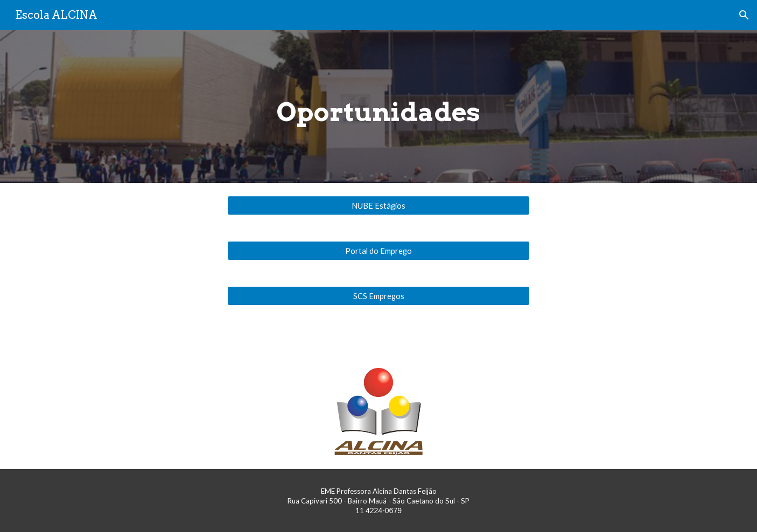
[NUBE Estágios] (378, 205)
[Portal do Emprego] (378, 251)
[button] (744, 15)
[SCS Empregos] (378, 296)
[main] (378, 107)
